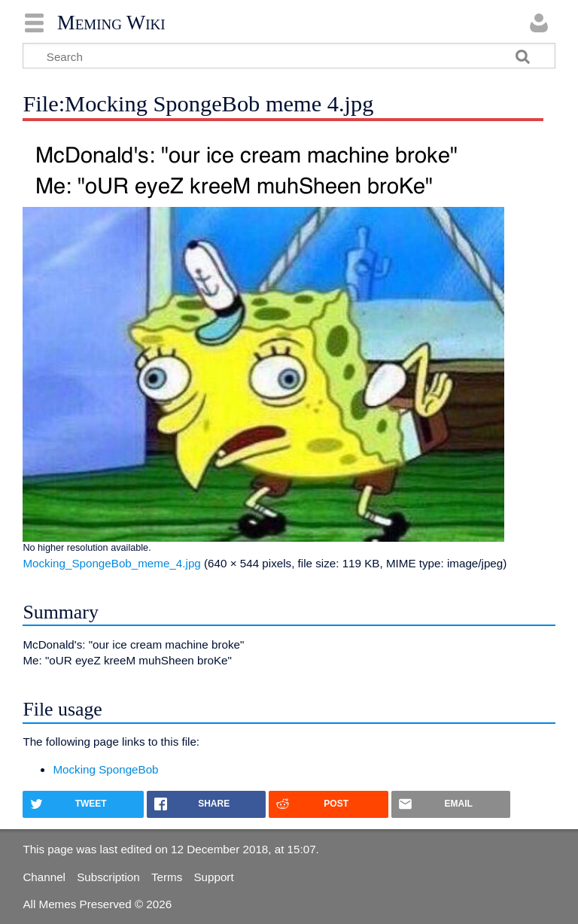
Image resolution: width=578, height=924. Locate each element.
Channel (44, 877)
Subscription (108, 877)
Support (213, 877)
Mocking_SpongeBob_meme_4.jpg (111, 563)
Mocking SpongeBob (105, 769)
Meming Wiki (111, 23)
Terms (167, 877)
